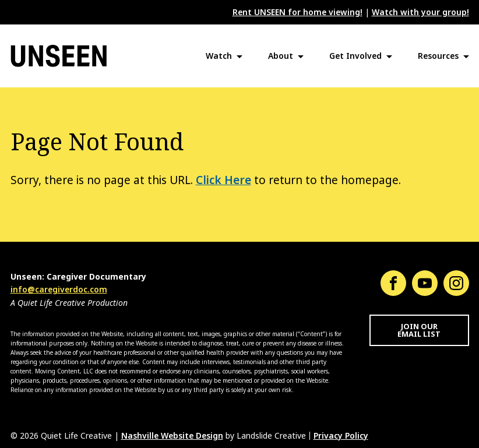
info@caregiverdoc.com (59, 290)
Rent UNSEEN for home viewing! (297, 12)
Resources (438, 56)
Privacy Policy (341, 436)
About (281, 56)
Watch (219, 56)
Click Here (223, 180)
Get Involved (355, 56)
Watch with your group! (420, 12)
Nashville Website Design (172, 436)
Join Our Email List (419, 330)
